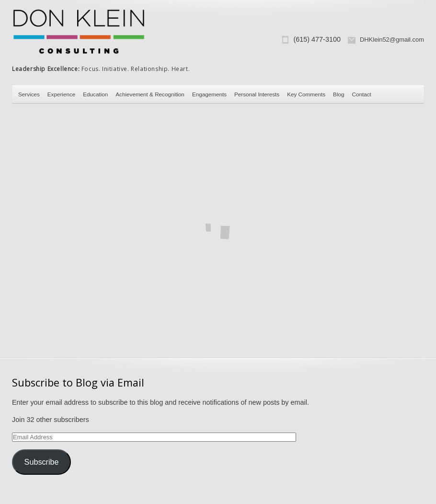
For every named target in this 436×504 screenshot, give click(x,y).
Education (95, 94)
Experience (61, 94)
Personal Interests (257, 94)
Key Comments (306, 94)
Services (29, 94)
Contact (362, 94)
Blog (338, 94)
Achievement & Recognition (150, 94)
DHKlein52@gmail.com (392, 40)
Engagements (209, 94)
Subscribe (42, 462)
